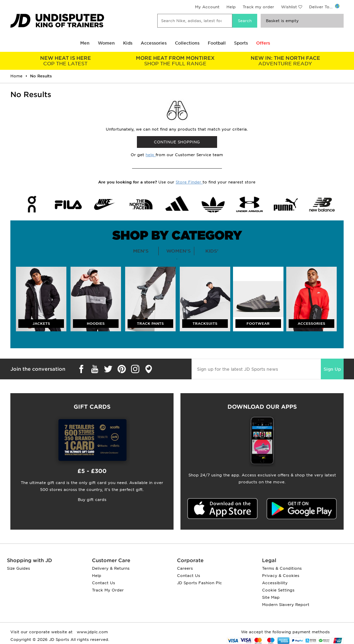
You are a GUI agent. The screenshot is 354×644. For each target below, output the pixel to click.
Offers (263, 43)
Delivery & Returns (111, 568)
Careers (185, 568)
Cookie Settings (278, 590)
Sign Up (332, 369)
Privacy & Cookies (281, 576)
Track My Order (108, 590)
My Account (207, 7)
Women (106, 43)
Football (217, 43)
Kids (128, 43)
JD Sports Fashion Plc (199, 583)
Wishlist (289, 7)
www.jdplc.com (92, 632)
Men (85, 43)
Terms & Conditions (282, 568)
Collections (187, 43)
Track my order (258, 7)
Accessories (154, 43)
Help (231, 7)
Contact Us (104, 583)
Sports (241, 43)
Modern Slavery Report (286, 605)
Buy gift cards (92, 500)
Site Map (271, 597)
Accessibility (275, 583)
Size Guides (18, 568)
